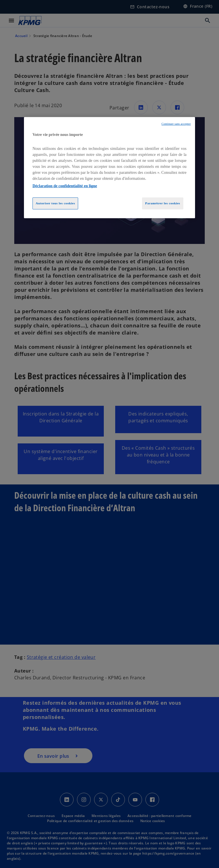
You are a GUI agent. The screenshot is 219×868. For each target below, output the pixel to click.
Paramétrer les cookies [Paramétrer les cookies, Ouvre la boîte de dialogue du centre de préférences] (163, 203)
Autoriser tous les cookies (55, 203)
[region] (109, 168)
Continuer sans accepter (176, 124)
